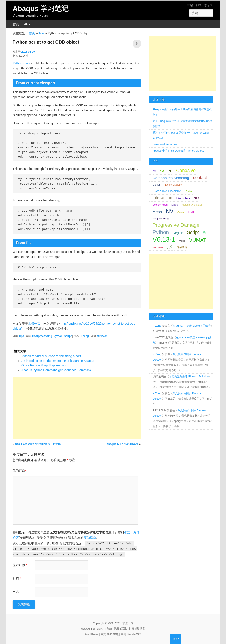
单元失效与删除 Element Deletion (189, 377)
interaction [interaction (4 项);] (162, 198)
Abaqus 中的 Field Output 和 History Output (178, 151)
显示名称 (20, 565)
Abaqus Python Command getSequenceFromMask (56, 370)
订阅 (132, 629)
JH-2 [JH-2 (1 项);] (197, 198)
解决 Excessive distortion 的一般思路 (38, 444)
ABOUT (86, 629)
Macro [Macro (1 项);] (175, 205)
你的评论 (19, 471)
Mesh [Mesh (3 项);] (157, 212)
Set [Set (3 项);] (206, 233)
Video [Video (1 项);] (182, 241)
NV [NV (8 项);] (170, 211)
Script (68, 336)
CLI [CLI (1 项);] (170, 171)
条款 (109, 629)
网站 (16, 592)
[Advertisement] (77, 408)
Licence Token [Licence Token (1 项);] (160, 205)
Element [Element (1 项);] (157, 185)
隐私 (117, 629)
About (28, 24)
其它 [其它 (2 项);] (170, 247)
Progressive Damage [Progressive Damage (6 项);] (176, 225)
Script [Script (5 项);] (193, 232)
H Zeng (84, 336)
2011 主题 (113, 634)
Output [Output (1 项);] (181, 212)
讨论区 (208, 5)
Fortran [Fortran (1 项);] (189, 191)
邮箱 (17, 578)
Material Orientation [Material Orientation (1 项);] (192, 205)
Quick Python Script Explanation (43, 365)
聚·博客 (141, 629)
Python (58, 336)
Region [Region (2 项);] (178, 233)
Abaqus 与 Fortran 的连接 (122, 444)
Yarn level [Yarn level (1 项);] (158, 247)
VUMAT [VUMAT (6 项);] (198, 240)
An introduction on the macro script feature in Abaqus (58, 361)
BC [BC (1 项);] (154, 171)
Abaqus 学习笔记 (41, 9)
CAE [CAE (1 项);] (162, 171)
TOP (176, 639)
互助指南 (90, 538)
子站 (198, 5)
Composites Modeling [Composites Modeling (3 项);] (171, 178)
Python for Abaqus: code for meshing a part (51, 356)
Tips (41, 33)
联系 (124, 629)
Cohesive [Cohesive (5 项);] (186, 170)
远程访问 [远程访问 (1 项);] (182, 247)
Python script (22, 63)
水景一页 (34, 324)
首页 (16, 24)
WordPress (91, 634)
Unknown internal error (166, 144)
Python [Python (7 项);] (161, 232)
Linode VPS (134, 634)
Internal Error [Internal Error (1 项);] (183, 198)
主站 (190, 5)
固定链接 (102, 336)
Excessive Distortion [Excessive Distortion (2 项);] (167, 191)
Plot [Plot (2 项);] (191, 212)
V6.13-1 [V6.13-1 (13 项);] (164, 239)
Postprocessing (42, 336)
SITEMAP (98, 629)
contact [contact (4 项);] (200, 178)
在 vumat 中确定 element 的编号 (192, 326)
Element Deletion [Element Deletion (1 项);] (174, 185)
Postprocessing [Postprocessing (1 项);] (161, 219)
